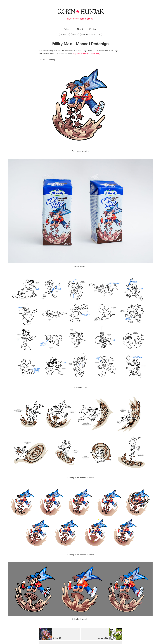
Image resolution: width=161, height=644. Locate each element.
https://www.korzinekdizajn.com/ (86, 54)
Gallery (67, 29)
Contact (93, 29)
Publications (86, 35)
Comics (75, 35)
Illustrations (65, 35)
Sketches (97, 35)
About (80, 29)
